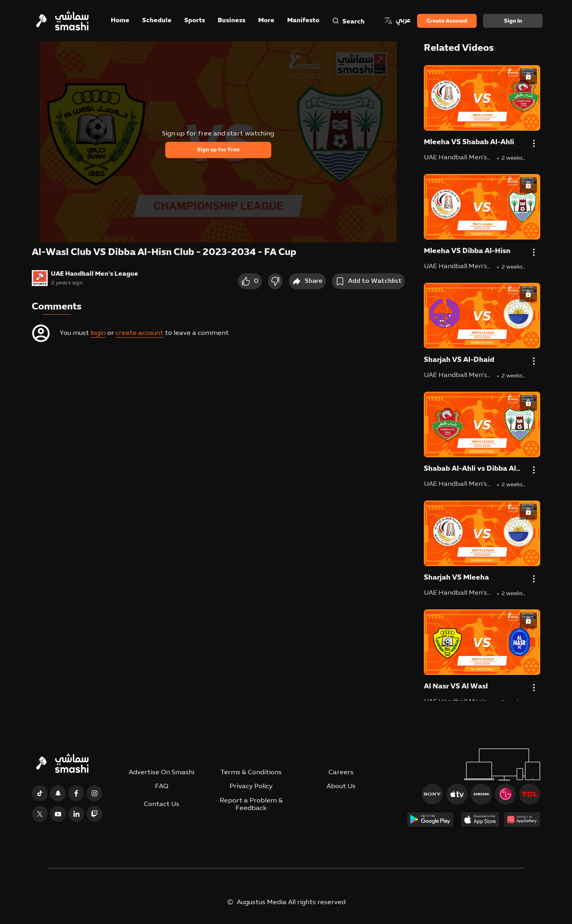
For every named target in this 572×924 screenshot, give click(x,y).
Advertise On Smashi (161, 773)
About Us (341, 787)
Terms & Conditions (251, 773)
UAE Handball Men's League (95, 274)
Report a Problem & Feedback (251, 805)
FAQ (162, 787)
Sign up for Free (218, 150)
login (98, 333)
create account (139, 333)
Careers (341, 773)
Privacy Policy (251, 787)
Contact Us (161, 804)
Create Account (447, 21)
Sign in (513, 21)
